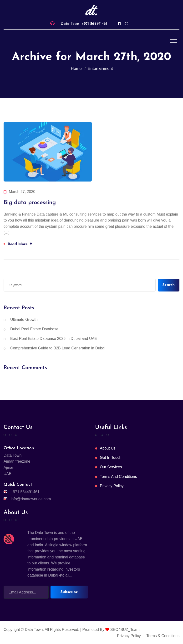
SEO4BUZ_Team (124, 630)
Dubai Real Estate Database (34, 329)
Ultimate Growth (24, 319)
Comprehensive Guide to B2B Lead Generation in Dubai (58, 348)
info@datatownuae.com (31, 499)
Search (169, 285)
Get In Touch (111, 457)
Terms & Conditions (163, 636)
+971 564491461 (94, 24)
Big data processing (30, 203)
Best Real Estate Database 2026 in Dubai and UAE (54, 339)
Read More (20, 244)
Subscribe (69, 592)
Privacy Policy (112, 486)
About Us (108, 448)
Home (77, 69)
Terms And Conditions (118, 477)
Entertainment (100, 69)
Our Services (111, 467)
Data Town (34, 630)
